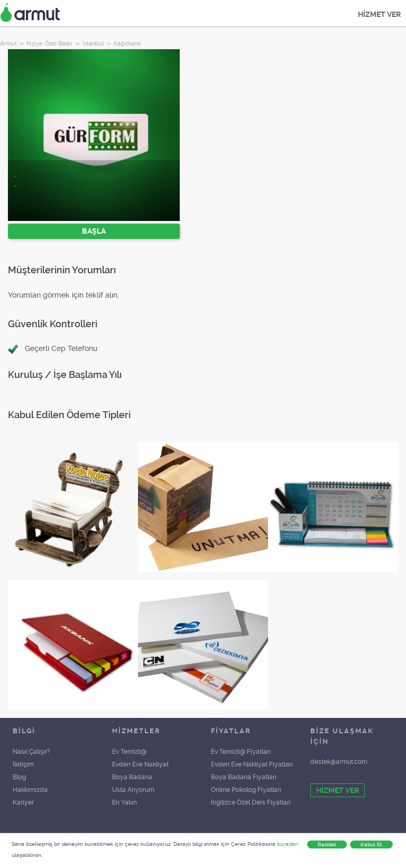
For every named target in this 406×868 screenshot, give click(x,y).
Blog (19, 777)
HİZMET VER (379, 14)
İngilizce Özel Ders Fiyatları (251, 802)
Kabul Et (371, 844)
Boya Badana (132, 777)
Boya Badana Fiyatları (244, 777)
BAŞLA (94, 231)
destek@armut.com (339, 762)
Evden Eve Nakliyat (140, 764)
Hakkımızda (30, 790)
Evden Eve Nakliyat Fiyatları (252, 764)
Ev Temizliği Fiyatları (241, 752)
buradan (288, 844)
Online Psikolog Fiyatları (246, 790)
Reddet (327, 844)
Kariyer (23, 802)
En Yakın (124, 802)
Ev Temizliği (129, 752)
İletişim (23, 764)
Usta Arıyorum (133, 790)
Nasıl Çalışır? (31, 752)
